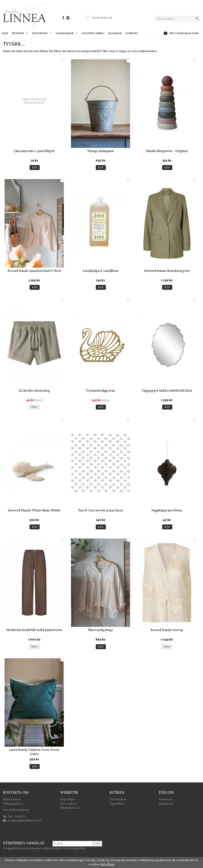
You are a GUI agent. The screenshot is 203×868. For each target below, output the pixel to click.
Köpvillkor (68, 800)
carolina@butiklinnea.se (24, 821)
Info (34, 407)
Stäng (111, 865)
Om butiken (118, 800)
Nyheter (20, 34)
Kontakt (132, 34)
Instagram (166, 804)
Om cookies (68, 804)
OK (97, 844)
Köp (35, 168)
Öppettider (117, 804)
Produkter (42, 34)
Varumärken (67, 34)
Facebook (165, 800)
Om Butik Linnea (93, 34)
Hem (5, 34)
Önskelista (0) (70, 808)
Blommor (115, 34)
